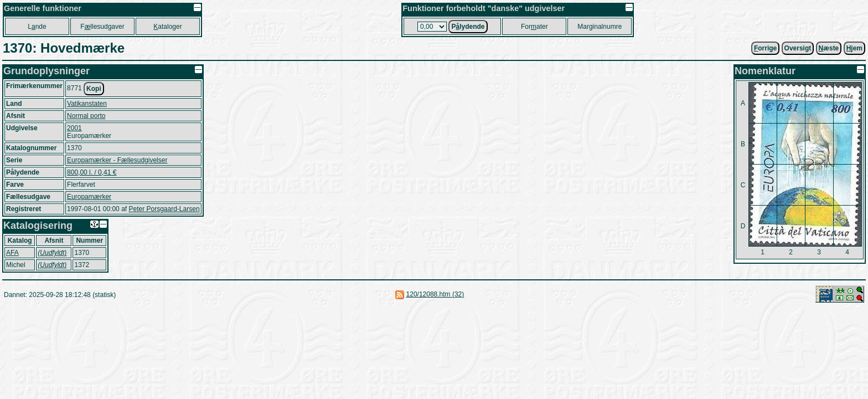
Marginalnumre (600, 27)
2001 (74, 128)
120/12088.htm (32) (435, 294)
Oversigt (798, 48)
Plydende (468, 27)
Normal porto (86, 116)
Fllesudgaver (102, 27)
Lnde (37, 27)
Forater (534, 27)
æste (829, 48)
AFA (12, 253)
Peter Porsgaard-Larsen (164, 209)
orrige (765, 48)
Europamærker (89, 197)
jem (854, 48)
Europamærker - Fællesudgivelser (117, 160)
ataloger (167, 27)
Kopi (94, 89)
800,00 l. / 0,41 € (92, 172)
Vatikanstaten (87, 104)
